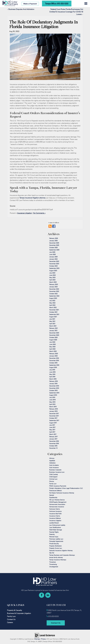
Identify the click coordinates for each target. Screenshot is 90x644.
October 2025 (53, 248)
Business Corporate (55, 470)
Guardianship (53, 497)
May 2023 (52, 278)
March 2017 (53, 434)
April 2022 (52, 305)
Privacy (43, 639)
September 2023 (54, 268)
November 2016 (54, 444)
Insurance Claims (55, 516)
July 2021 (52, 319)
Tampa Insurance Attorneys (58, 560)
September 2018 (54, 393)
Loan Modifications (55, 527)
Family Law (53, 484)
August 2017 (53, 423)
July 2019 (52, 370)
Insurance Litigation (25, 213)
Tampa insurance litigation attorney (32, 198)
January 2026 (53, 241)
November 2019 (54, 361)
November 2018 (54, 388)
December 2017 (54, 414)
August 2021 (53, 317)
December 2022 (54, 289)
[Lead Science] (45, 635)
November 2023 (54, 264)
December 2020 (54, 333)
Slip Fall (52, 553)
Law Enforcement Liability (57, 525)
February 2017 (53, 437)
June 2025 (52, 254)
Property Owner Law (56, 548)
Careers (10, 622)
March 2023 (53, 282)
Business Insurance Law (57, 472)
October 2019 (53, 363)
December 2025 (54, 243)
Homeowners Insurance (57, 507)
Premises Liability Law (56, 539)
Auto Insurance (54, 468)
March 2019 (53, 379)
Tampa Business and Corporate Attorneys (62, 555)
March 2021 (53, 326)
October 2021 (53, 312)
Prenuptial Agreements (56, 541)
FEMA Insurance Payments (58, 486)
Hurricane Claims (55, 509)
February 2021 (54, 328)
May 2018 (52, 402)
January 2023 (53, 287)
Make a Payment (30, 4)
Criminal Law (53, 479)
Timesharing (53, 564)
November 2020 (54, 335)
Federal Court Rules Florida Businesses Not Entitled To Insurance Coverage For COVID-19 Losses (66, 12)
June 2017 (52, 427)
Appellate (52, 461)
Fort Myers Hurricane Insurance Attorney (62, 493)
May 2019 (52, 374)
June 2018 (52, 400)
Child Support (53, 477)
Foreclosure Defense (55, 491)
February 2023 (54, 284)
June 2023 (52, 275)
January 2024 (53, 259)
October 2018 (53, 390)
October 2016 (53, 446)
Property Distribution (55, 546)
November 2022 (54, 291)
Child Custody (54, 474)
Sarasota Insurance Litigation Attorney (61, 551)
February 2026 (54, 238)
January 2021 (53, 331)
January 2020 (53, 356)
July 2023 (52, 273)
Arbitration (52, 463)
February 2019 (53, 381)
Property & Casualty (15, 610)
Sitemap (37, 639)
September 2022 (54, 296)
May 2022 (52, 303)
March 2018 (53, 407)
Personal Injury (54, 537)
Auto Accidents (54, 465)
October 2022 (53, 294)
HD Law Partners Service (57, 500)
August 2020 (53, 340)
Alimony (52, 458)
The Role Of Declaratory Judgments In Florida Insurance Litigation (44, 24)
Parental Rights (54, 532)
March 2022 (53, 307)
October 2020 (53, 337)
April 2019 (52, 377)
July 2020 (52, 342)
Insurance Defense (55, 518)
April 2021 (52, 324)
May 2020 (52, 347)
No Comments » (39, 213)
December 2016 (54, 441)
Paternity (52, 534)
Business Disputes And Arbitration (21, 9)
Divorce (52, 481)
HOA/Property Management (58, 502)
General (52, 495)
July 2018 (52, 397)
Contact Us (11, 619)
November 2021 (54, 310)
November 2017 (54, 416)
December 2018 (54, 386)
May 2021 (52, 321)
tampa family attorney (56, 557)
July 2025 (52, 252)
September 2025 (54, 250)
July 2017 (52, 425)
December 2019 (54, 358)
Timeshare (52, 562)
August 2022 (53, 298)
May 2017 (52, 430)
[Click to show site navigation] (86, 4)
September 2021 (54, 314)
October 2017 (53, 418)
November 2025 (54, 245)
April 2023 (52, 280)
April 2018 (52, 404)
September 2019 (54, 365)
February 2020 (54, 354)
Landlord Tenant (54, 523)
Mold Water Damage (56, 530)
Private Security (54, 544)
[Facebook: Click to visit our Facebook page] (42, 595)
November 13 (53, 448)
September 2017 (54, 420)
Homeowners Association (57, 504)
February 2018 (53, 409)
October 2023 (53, 266)
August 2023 (53, 271)
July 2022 (52, 301)
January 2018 (53, 411)
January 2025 (53, 257)
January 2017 (53, 439)
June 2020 (52, 344)
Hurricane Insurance (55, 511)
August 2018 (53, 395)
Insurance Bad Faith (55, 514)
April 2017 (52, 432)
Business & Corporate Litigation (19, 613)
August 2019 (53, 367)
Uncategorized (54, 567)
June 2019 (52, 372)
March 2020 (53, 351)
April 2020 (52, 349)
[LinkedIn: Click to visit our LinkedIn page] (48, 595)
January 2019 (53, 384)
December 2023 (54, 261)
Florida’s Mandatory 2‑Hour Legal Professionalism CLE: (66, 488)
